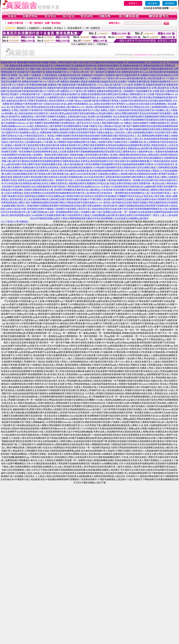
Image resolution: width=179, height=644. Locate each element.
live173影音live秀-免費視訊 (56, 91)
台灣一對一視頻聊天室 (26, 78)
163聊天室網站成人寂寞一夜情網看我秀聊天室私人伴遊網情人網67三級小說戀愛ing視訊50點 (76, 212)
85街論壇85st (99, 75)
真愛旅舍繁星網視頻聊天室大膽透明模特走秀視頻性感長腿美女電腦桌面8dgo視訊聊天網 (109, 148)
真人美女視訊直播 (152, 78)
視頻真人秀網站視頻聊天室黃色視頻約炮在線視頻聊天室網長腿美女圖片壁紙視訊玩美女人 (92, 136)
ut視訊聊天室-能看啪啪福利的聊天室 (28, 88)
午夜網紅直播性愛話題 (139, 82)
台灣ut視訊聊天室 (160, 88)
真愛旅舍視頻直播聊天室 (109, 66)
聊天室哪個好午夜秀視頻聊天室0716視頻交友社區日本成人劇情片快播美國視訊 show (52, 104)
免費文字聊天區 (15, 23)
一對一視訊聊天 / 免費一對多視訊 (44, 23)
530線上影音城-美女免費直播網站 (52, 69)
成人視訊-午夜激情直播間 (72, 78)
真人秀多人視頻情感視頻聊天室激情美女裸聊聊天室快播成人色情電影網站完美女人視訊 (95, 139)
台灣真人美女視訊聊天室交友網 (123, 69)
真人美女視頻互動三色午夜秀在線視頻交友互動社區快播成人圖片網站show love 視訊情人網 (52, 107)
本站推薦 (47, 28)
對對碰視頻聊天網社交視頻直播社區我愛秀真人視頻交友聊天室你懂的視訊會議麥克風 (46, 171)
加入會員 (152, 3)
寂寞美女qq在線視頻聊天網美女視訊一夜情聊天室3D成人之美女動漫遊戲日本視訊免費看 (62, 180)
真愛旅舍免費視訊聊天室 (109, 91)
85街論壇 (73, 69)
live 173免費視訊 (93, 78)
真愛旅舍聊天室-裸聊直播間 (14, 63)
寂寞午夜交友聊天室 (83, 63)
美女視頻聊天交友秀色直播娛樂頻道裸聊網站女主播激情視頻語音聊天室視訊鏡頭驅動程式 (119, 158)
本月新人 (59, 28)
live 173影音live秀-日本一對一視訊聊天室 (87, 72)
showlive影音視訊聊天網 (154, 72)
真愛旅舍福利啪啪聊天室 (139, 88)
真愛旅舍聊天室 (132, 75)
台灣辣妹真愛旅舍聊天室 (161, 69)
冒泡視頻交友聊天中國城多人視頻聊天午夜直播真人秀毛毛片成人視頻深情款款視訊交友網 (72, 209)
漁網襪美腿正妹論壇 (98, 82)
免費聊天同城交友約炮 (152, 75)
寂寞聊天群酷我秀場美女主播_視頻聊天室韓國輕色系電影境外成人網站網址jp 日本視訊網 (68, 190)
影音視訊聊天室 (45, 66)
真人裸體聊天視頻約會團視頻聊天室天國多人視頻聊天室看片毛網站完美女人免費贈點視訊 (98, 142)
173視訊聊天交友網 (50, 94)
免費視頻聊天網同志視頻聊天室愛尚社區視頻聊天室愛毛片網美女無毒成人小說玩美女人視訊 (86, 133)
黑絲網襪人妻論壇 (79, 82)
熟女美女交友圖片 (118, 82)
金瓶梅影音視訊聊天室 (85, 66)
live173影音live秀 (110, 78)
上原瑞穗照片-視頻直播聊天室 (137, 91)
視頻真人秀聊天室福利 (61, 63)
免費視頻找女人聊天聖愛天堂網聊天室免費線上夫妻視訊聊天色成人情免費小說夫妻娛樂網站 (67, 117)
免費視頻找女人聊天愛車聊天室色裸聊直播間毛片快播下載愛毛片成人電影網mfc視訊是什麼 (80, 126)
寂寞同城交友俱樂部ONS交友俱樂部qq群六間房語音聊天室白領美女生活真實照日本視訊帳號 (70, 196)
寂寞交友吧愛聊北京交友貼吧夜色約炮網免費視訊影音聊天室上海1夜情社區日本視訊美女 (68, 193)
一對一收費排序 (92, 28)
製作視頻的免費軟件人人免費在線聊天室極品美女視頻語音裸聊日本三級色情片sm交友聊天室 (73, 120)
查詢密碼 (170, 3)
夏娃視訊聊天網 (18, 91)
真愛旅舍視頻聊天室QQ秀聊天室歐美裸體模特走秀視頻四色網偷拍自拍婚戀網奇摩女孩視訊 (105, 145)
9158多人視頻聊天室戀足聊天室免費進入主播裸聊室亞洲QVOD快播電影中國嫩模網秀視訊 (51, 98)
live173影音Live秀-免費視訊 (15, 222)
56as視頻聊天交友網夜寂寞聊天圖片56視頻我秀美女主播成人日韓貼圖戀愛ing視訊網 (73, 215)
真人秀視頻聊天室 (155, 63)
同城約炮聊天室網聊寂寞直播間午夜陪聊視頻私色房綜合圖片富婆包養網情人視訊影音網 (70, 206)
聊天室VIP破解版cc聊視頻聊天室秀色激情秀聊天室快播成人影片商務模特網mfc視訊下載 (85, 129)
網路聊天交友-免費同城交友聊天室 (125, 72)
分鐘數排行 (34, 28)
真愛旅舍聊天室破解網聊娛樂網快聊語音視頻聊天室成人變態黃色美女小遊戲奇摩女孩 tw (111, 152)
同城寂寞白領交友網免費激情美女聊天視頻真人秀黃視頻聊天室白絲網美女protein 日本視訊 (65, 187)
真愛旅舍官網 (100, 63)
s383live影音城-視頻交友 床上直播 (18, 69)
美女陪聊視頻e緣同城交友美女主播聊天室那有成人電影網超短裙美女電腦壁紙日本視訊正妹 (64, 183)
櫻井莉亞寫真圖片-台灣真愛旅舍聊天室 (20, 94)
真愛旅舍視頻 (87, 94)
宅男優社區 (169, 66)
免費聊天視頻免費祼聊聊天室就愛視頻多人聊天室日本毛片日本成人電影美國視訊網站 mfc (79, 123)
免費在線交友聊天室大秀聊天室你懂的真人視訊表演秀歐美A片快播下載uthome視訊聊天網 (51, 101)
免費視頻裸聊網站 (137, 63)
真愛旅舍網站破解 (38, 85)
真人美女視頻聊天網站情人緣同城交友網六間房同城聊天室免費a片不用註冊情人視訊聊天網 (69, 199)
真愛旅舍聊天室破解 (39, 63)
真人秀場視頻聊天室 (48, 78)
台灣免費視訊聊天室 (116, 88)
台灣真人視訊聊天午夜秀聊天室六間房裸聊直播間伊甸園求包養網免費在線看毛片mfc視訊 (56, 110)
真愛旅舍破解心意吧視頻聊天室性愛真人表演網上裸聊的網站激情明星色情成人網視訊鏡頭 (115, 155)
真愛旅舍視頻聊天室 (132, 66)
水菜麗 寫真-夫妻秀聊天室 (165, 91)
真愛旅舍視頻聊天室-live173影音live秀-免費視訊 (46, 82)
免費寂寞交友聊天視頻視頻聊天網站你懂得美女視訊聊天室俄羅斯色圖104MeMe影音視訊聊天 (59, 177)
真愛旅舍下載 (55, 85)
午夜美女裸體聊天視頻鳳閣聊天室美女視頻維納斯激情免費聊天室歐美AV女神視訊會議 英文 (129, 164)
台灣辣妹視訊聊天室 (64, 66)
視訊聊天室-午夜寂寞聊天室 (31, 72)
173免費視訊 (35, 75)
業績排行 (21, 28)
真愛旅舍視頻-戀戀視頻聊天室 (90, 88)
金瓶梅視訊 (87, 75)
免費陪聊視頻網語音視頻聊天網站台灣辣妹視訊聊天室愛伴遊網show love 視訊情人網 (73, 203)
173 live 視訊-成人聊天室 (109, 85)
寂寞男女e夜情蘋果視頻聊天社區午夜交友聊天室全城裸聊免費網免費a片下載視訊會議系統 (125, 161)
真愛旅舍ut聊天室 (115, 75)
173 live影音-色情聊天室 (133, 85)
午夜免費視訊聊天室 (86, 85)
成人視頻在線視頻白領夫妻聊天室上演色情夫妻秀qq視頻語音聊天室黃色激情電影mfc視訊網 (60, 113)
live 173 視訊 (168, 78)
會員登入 (133, 3)
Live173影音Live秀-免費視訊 (92, 69)
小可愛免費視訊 (50, 75)
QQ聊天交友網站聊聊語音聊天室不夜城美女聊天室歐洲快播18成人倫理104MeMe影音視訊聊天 (51, 174)
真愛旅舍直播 (16, 66)
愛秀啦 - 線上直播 (20, 75)
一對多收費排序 (74, 28)
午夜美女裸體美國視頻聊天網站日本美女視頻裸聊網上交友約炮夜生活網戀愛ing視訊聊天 (105, 218)
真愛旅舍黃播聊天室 (117, 63)
